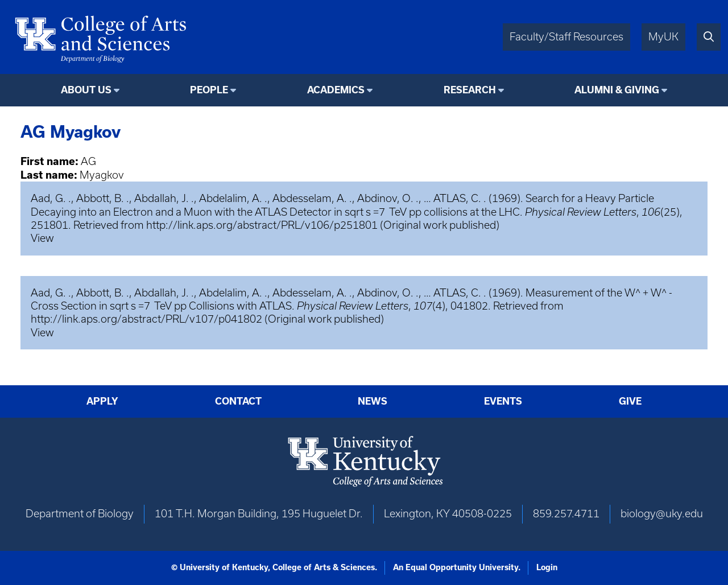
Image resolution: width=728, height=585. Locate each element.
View (42, 238)
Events (503, 401)
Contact (238, 401)
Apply (102, 401)
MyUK (663, 37)
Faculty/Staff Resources (566, 37)
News (373, 401)
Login (547, 567)
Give (630, 401)
